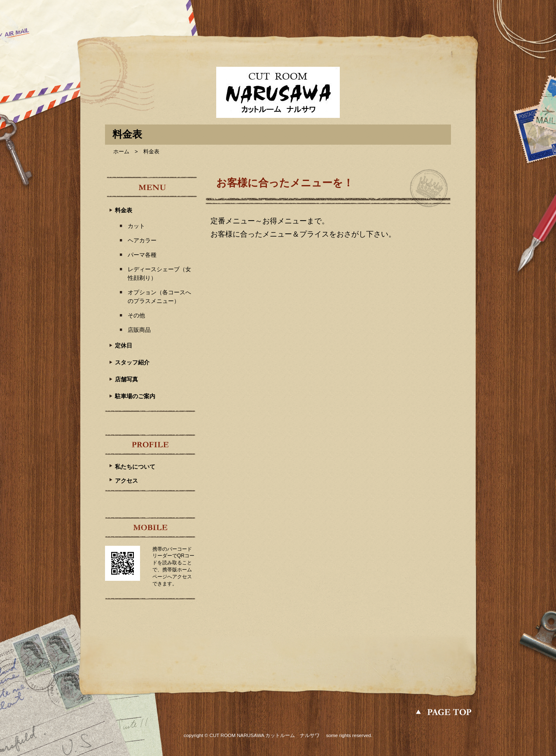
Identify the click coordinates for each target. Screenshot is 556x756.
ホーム (121, 151)
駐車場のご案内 (135, 396)
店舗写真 (126, 379)
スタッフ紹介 (132, 362)
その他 (136, 315)
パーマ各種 (142, 255)
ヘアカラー (142, 240)
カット (136, 226)
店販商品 (139, 330)
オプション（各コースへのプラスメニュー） (159, 297)
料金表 (124, 210)
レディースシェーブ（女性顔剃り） (159, 274)
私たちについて (135, 467)
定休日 (124, 345)
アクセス (126, 481)
